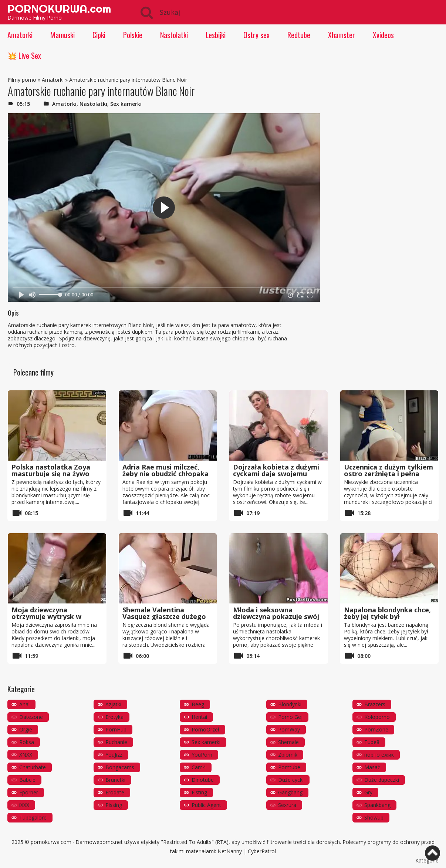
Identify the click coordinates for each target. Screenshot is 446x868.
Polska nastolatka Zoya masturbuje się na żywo (51, 470)
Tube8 (372, 742)
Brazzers (375, 704)
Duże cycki (291, 780)
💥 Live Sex (24, 55)
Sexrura (287, 805)
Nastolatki (174, 35)
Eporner (29, 792)
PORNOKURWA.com (59, 9)
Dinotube (203, 780)
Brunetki (115, 780)
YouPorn (202, 755)
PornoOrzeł (205, 729)
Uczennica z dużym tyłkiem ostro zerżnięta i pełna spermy (388, 474)
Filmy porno (22, 80)
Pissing (114, 805)
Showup (374, 817)
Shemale (288, 742)
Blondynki (290, 704)
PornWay (289, 729)
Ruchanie (116, 742)
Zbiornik (288, 755)
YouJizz (114, 755)
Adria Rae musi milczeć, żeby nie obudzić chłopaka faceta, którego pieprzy (165, 474)
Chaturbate (33, 767)
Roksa (27, 742)
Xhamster (342, 35)
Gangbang (290, 792)
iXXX (24, 805)
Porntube (289, 767)
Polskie (133, 35)
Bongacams (120, 767)
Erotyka (114, 717)
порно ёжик (379, 755)
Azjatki (113, 704)
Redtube (299, 35)
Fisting (199, 792)
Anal (24, 704)
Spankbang (377, 805)
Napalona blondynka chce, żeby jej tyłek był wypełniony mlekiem (387, 616)
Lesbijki (216, 35)
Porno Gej (290, 717)
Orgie (26, 729)
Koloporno (377, 717)
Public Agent (206, 805)
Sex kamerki (126, 104)
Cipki (99, 35)
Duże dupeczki (382, 780)
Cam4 (199, 767)
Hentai (199, 717)
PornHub (116, 729)
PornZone (376, 729)
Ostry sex (256, 35)
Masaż (372, 767)
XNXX (26, 755)
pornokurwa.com (51, 842)
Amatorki (20, 35)
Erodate (115, 792)
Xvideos (383, 35)
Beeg (198, 704)
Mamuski (62, 35)
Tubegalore (33, 817)
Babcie (27, 780)
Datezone (31, 717)
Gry (368, 792)
